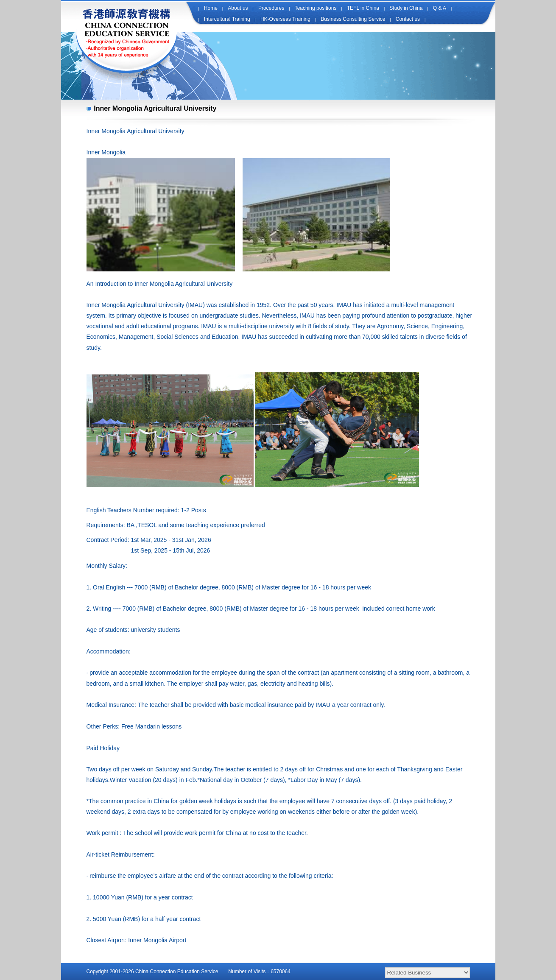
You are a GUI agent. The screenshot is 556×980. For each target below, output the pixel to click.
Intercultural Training (227, 19)
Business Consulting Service (353, 19)
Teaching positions (316, 8)
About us (238, 8)
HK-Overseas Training (285, 19)
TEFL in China (363, 8)
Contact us (408, 19)
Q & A (440, 8)
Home (211, 8)
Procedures (271, 8)
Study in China (406, 8)
